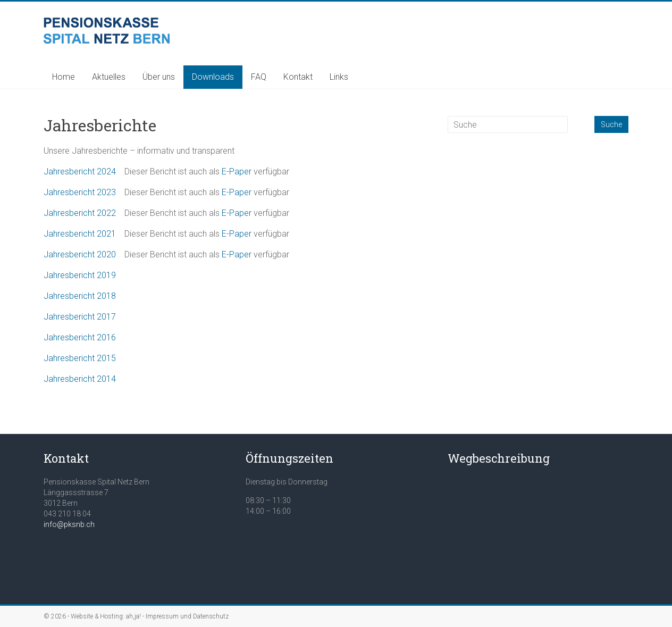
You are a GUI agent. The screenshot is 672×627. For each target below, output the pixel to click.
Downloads (213, 77)
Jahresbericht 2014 (80, 379)
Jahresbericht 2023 (80, 192)
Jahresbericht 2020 (80, 254)
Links (339, 77)
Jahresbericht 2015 (80, 358)
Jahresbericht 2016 (80, 337)
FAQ (259, 77)
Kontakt (298, 77)
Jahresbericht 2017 (80, 317)
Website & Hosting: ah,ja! (106, 616)
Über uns (159, 77)
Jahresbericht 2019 (80, 275)
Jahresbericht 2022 (80, 213)
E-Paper (237, 172)
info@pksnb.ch (69, 524)
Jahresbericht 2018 (80, 296)
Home (64, 77)
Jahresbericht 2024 (80, 172)
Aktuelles (109, 77)
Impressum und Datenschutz (187, 616)
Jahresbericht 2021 (80, 234)
